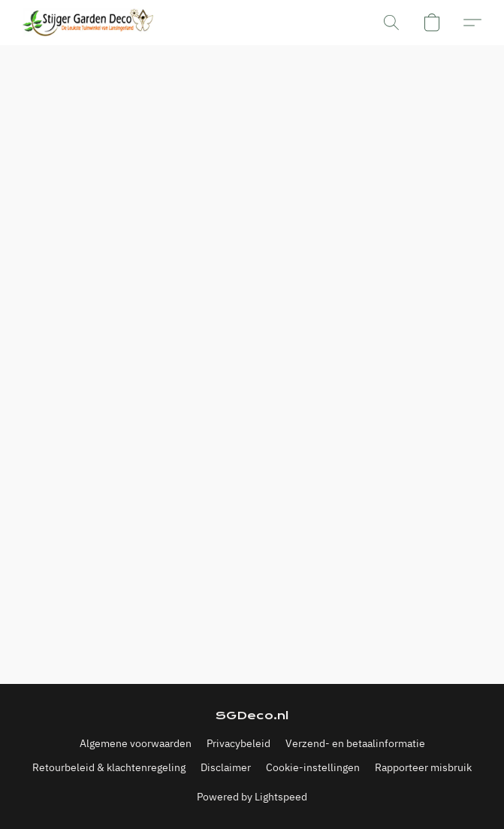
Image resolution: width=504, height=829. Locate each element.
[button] (91, 23)
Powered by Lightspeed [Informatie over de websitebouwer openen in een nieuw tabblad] (252, 797)
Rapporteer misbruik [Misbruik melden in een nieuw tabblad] (423, 767)
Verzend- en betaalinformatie (355, 743)
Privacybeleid (238, 743)
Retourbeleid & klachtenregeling (109, 767)
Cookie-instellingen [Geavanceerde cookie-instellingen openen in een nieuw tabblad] (313, 767)
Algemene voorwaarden (136, 743)
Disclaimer (226, 767)
